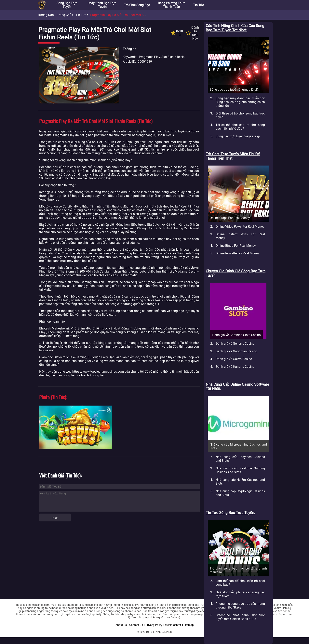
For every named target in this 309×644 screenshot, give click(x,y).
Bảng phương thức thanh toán (171, 5)
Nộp (55, 518)
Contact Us (136, 625)
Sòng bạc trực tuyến (67, 5)
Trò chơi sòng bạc (137, 5)
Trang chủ (64, 15)
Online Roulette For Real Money (237, 253)
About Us (121, 625)
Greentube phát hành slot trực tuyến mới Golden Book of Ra (240, 617)
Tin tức (198, 5)
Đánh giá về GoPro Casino (234, 359)
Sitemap (189, 625)
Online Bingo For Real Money (236, 246)
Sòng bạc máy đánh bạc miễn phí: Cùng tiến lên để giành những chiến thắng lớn (240, 102)
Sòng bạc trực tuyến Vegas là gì (238, 136)
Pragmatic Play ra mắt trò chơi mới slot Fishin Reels (128, 15)
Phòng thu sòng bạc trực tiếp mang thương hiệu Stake (240, 606)
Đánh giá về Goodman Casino (236, 351)
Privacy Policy (154, 625)
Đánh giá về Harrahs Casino (235, 367)
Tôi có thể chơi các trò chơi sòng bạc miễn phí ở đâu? (240, 127)
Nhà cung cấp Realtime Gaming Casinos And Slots (240, 470)
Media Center (173, 625)
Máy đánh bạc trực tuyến (102, 5)
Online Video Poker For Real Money (240, 227)
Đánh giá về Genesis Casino (235, 344)
